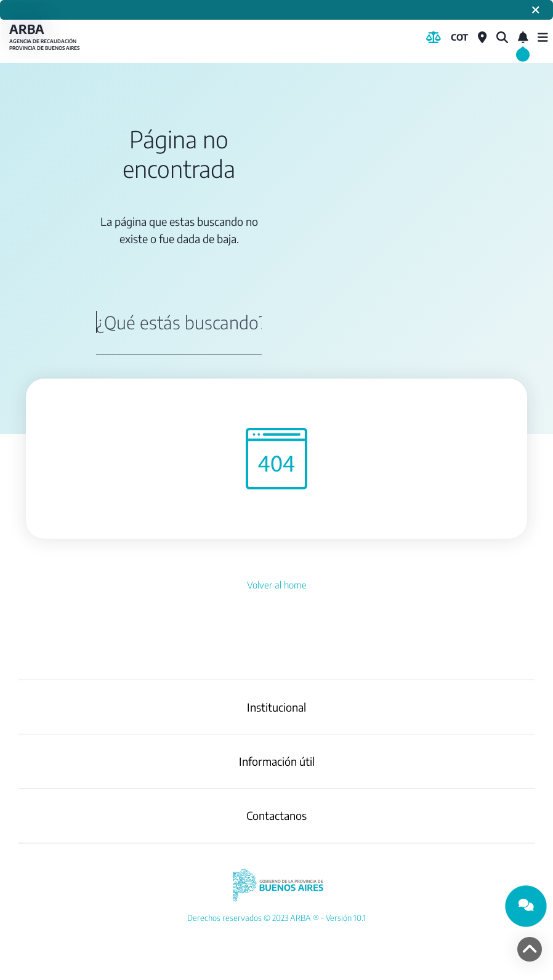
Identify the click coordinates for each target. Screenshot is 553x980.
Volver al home (277, 585)
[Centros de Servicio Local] (482, 38)
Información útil (277, 761)
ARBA (46, 37)
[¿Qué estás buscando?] (502, 38)
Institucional (276, 707)
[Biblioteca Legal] (434, 38)
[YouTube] (276, 918)
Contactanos (276, 815)
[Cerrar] (536, 10)
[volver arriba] (530, 949)
